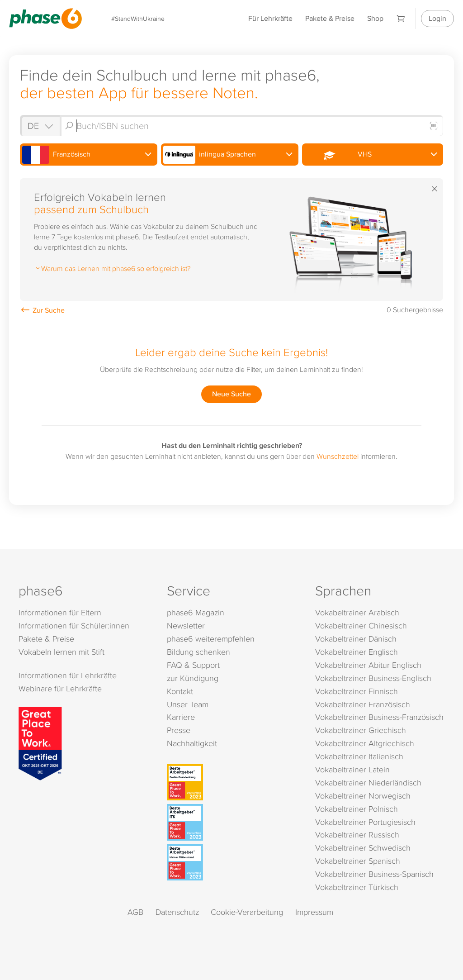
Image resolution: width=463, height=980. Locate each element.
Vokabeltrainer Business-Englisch (373, 678)
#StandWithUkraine (138, 18)
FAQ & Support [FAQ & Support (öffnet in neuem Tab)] (193, 665)
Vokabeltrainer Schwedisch (363, 848)
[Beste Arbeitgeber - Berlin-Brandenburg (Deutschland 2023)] (233, 782)
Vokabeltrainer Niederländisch (368, 783)
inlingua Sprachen (210, 155)
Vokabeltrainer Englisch (357, 652)
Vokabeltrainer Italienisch (359, 756)
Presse (179, 730)
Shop (375, 18)
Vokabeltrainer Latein (352, 769)
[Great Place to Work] (40, 742)
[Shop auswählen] (40, 126)
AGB (135, 912)
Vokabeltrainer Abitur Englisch (368, 665)
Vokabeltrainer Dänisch (356, 639)
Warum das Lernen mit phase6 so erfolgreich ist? (112, 268)
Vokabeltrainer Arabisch (357, 612)
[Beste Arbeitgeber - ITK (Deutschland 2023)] (233, 822)
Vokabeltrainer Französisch (363, 704)
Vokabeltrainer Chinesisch (361, 626)
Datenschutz (177, 912)
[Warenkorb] (401, 18)
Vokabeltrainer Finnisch (357, 691)
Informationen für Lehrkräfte (68, 675)
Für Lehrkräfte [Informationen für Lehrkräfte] (270, 18)
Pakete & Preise (330, 18)
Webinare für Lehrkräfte (60, 688)
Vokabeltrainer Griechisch (361, 730)
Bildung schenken (198, 652)
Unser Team (188, 704)
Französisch (56, 155)
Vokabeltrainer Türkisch (357, 887)
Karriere (181, 717)
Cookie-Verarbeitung (247, 912)
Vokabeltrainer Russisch (357, 835)
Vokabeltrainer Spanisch (358, 861)
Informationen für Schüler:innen (74, 626)
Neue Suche (231, 394)
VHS (338, 155)
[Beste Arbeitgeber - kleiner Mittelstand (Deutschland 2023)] (233, 862)
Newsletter (186, 626)
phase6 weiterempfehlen (211, 639)
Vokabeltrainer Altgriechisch (365, 743)
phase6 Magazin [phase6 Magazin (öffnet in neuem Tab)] (196, 612)
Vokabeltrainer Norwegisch (363, 796)
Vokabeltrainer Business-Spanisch (374, 874)
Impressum (314, 912)
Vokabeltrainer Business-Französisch (379, 717)
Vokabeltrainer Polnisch (357, 809)
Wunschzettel (338, 456)
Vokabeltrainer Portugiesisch (365, 822)
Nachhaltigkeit (192, 743)
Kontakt (180, 691)
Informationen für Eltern (60, 612)
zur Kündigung (193, 678)
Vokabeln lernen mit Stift (61, 652)
